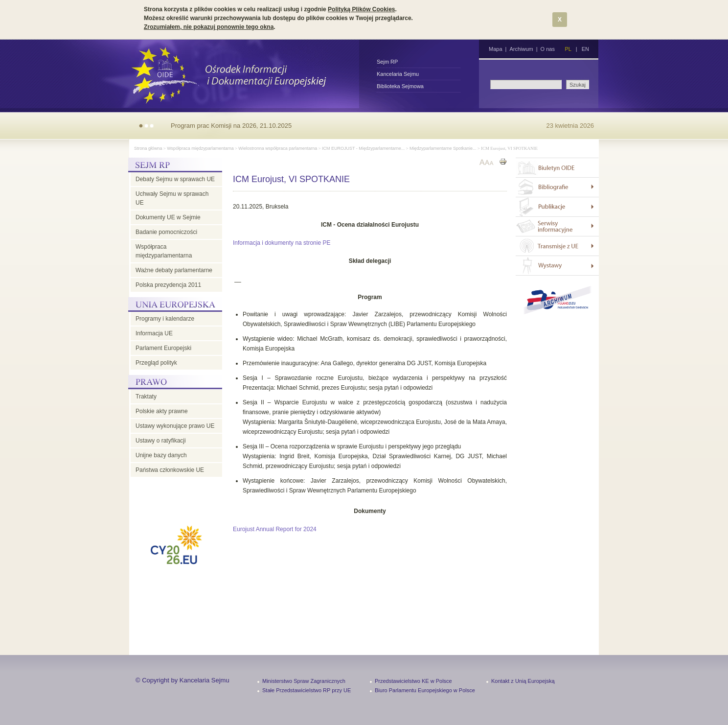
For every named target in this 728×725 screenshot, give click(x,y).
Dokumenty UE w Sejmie (168, 217)
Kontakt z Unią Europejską (523, 681)
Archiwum (521, 49)
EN (585, 49)
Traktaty (146, 397)
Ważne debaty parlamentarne (174, 270)
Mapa (496, 49)
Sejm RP (387, 62)
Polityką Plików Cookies (361, 9)
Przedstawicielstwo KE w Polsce (413, 681)
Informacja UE (154, 333)
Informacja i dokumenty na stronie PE (282, 243)
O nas (548, 49)
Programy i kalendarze (165, 319)
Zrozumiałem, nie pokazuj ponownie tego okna (209, 27)
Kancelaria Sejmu (398, 74)
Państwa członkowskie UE (170, 470)
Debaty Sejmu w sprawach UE (175, 179)
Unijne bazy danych (161, 455)
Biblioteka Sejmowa (400, 86)
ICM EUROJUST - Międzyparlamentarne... (363, 148)
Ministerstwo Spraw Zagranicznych (304, 681)
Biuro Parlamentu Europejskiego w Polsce (425, 690)
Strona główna (148, 148)
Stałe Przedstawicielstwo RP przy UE (307, 690)
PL (568, 49)
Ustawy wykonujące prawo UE (175, 426)
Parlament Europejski (163, 348)
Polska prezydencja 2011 (168, 285)
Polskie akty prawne (162, 411)
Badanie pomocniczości (166, 232)
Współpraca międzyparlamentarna (200, 148)
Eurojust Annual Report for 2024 (275, 529)
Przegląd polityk (156, 363)
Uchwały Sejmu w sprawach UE (172, 198)
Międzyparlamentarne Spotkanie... (443, 148)
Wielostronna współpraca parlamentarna (278, 148)
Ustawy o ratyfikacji (161, 441)
